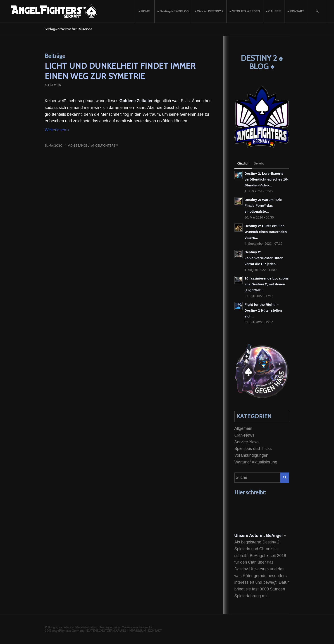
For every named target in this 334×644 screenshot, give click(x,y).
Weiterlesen (58, 130)
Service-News (247, 442)
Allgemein (53, 85)
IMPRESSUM (137, 631)
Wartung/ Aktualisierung (256, 462)
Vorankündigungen (251, 455)
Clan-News (244, 435)
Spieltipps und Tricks (253, 449)
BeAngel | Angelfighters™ (97, 146)
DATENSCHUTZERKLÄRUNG (107, 631)
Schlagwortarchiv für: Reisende (69, 29)
